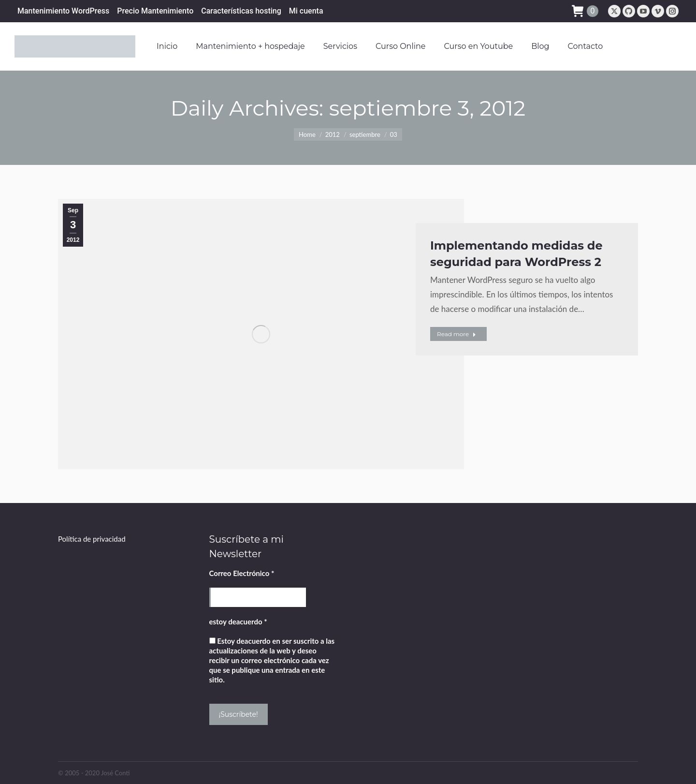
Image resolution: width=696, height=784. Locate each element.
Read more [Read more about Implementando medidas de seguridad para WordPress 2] (457, 334)
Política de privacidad (92, 539)
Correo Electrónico (242, 573)
